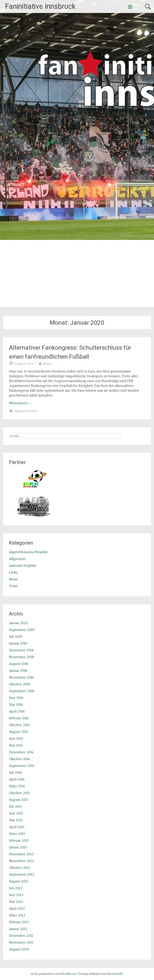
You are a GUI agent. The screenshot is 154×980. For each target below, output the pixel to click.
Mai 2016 (16, 705)
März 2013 (17, 834)
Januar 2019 (18, 643)
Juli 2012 (16, 888)
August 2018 (19, 664)
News (34, 411)
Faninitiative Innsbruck (40, 6)
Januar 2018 (18, 671)
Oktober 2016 (20, 684)
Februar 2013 (19, 840)
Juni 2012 (16, 895)
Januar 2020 (18, 623)
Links (13, 572)
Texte (13, 586)
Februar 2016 (19, 718)
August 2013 (18, 800)
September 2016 (22, 691)
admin (47, 364)
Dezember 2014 (21, 752)
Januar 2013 (18, 847)
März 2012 (17, 915)
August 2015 (18, 732)
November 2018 (21, 657)
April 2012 (17, 908)
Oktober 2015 (19, 725)
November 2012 (22, 861)
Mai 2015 (16, 745)
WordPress (68, 974)
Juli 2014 (16, 772)
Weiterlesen (20, 403)
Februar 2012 (19, 922)
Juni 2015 (16, 738)
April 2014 (17, 779)
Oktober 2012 (20, 868)
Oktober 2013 (19, 793)
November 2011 (21, 942)
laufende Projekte (23, 566)
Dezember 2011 (21, 936)
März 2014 (17, 786)
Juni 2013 (16, 813)
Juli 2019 (16, 637)
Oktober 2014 (20, 759)
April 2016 (17, 711)
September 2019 (22, 630)
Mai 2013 (16, 820)
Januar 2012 (18, 929)
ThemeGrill (115, 974)
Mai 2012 (16, 902)
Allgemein (21, 411)
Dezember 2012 (21, 854)
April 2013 (17, 827)
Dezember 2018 (21, 650)
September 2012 (22, 874)
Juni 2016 (16, 698)
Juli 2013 (15, 806)
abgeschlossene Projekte (28, 552)
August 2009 (19, 949)
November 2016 (21, 677)
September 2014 (22, 766)
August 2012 (19, 881)
